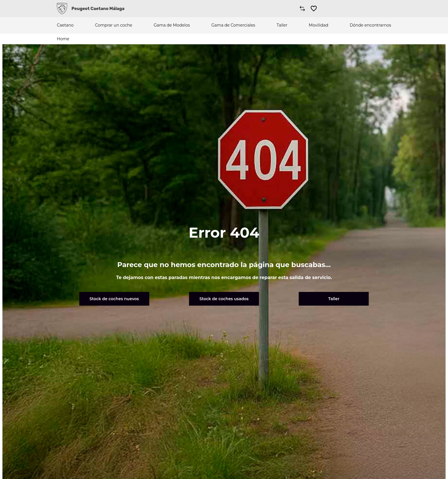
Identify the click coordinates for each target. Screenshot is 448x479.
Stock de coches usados (224, 299)
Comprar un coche (114, 25)
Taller (282, 25)
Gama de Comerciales (233, 25)
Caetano (65, 25)
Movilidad (319, 25)
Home (63, 39)
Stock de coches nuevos (114, 299)
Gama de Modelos (172, 25)
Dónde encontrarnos (370, 25)
